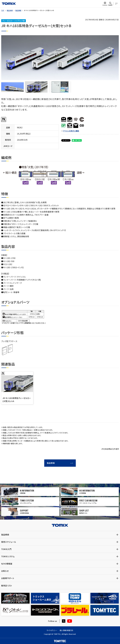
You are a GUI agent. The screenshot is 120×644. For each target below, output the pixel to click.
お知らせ (5, 571)
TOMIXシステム (8, 556)
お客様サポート (8, 578)
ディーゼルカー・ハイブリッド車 (14, 21)
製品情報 (18, 10)
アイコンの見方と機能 (71, 131)
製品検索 (10, 10)
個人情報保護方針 (67, 630)
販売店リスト (7, 586)
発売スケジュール (9, 542)
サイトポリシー (52, 630)
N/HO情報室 (7, 564)
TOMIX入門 (6, 549)
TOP (3, 10)
